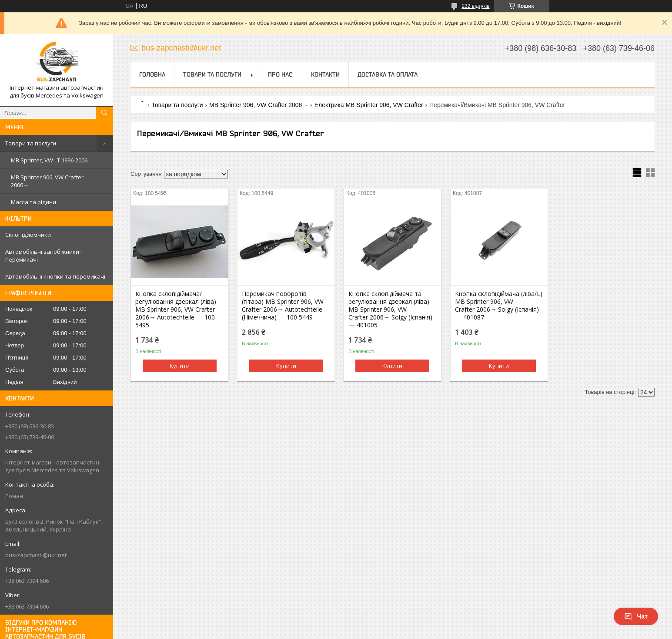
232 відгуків (475, 6)
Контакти (325, 74)
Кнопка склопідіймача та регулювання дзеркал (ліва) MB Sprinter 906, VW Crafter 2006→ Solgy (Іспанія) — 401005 (390, 309)
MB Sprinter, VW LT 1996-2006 (49, 160)
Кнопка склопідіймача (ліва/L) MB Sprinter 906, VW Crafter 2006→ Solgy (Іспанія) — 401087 (499, 306)
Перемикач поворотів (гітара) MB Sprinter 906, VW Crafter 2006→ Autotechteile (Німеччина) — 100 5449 (283, 306)
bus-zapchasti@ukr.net (36, 555)
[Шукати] (104, 113)
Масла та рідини (33, 202)
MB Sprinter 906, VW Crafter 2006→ (47, 181)
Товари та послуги (31, 143)
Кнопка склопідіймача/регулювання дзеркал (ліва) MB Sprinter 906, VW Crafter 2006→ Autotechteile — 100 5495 (176, 309)
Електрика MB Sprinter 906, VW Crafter (369, 105)
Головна (152, 74)
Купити (180, 366)
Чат (636, 616)
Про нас (280, 74)
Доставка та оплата (388, 74)
